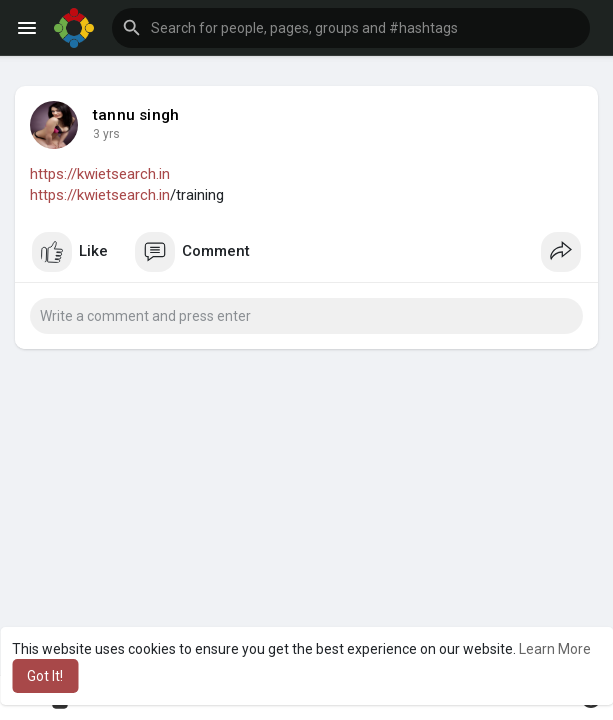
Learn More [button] (555, 649)
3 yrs (106, 134)
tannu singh (136, 115)
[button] (351, 28)
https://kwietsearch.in (100, 174)
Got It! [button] (45, 676)
